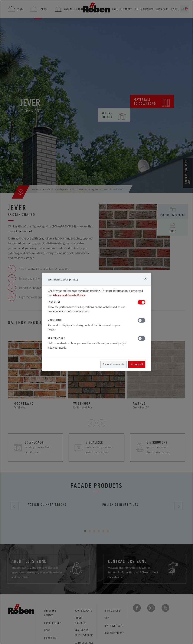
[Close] (145, 278)
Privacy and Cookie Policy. (69, 295)
